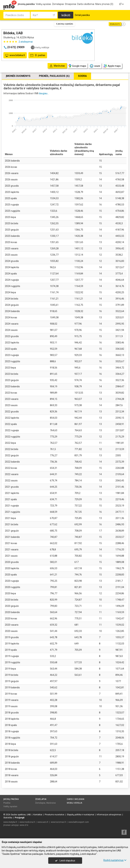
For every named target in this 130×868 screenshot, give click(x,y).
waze (95, 66)
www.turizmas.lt (58, 822)
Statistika (8, 818)
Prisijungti (20, 818)
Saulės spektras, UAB (21, 815)
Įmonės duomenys (18, 76)
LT (122, 4)
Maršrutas (51, 803)
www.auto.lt (43, 822)
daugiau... (44, 93)
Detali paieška (82, 15)
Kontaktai (38, 815)
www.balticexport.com (79, 822)
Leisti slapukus (65, 861)
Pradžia (7, 803)
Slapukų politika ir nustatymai (80, 815)
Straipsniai (71, 4)
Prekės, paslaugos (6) (54, 76)
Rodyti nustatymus (115, 860)
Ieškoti (66, 15)
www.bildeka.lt (15, 55)
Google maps (77, 66)
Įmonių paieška (26, 4)
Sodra (82, 76)
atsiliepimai (26, 42)
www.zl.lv (24, 825)
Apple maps (112, 66)
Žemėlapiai (58, 4)
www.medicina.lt (27, 822)
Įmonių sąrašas (64, 24)
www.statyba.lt (10, 822)
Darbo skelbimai (86, 4)
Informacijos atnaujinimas (109, 815)
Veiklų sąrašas (43, 4)
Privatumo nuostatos (55, 815)
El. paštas (38, 55)
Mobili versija (74, 803)
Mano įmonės (104, 4)
